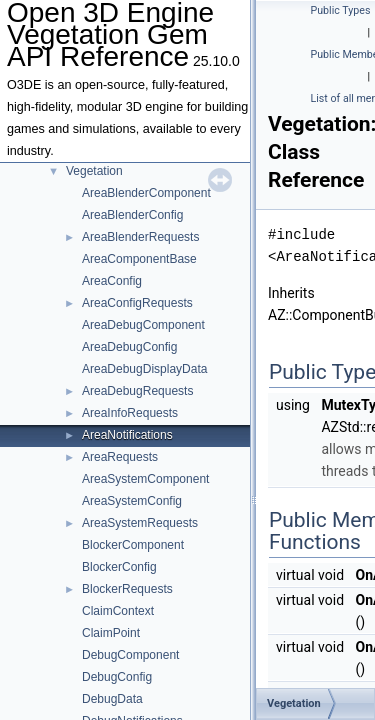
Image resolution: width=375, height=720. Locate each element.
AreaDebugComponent (143, 325)
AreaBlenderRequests (140, 237)
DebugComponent (130, 655)
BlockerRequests (127, 589)
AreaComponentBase (139, 259)
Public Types (341, 10)
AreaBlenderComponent (146, 193)
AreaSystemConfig (132, 501)
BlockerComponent (133, 545)
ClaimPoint (111, 633)
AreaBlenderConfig (132, 215)
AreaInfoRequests (130, 413)
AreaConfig (112, 281)
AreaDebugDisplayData (144, 369)
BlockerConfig (119, 567)
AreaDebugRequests (137, 391)
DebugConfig (117, 677)
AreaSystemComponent (145, 479)
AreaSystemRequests (140, 523)
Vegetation (94, 171)
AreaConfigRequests (137, 303)
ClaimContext (118, 611)
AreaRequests (120, 457)
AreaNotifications (127, 435)
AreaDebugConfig (129, 347)
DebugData (112, 699)
